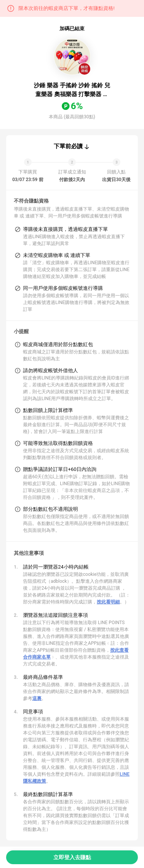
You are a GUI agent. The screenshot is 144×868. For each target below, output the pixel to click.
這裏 (37, 698)
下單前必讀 (68, 146)
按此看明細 (108, 602)
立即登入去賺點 (72, 857)
